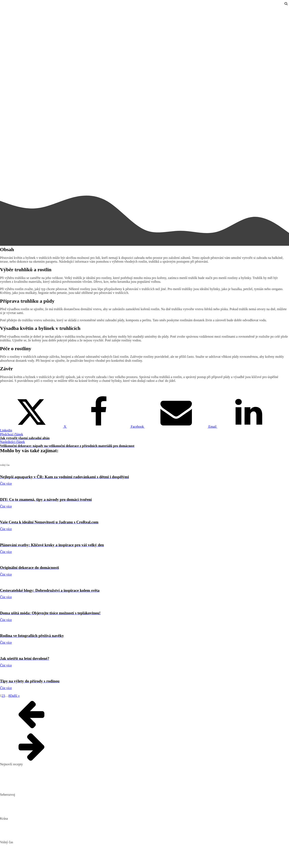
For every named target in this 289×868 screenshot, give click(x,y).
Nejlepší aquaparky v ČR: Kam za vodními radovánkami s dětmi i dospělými (52, 846)
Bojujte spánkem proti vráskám (21, 836)
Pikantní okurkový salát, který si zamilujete (29, 768)
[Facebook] (106, 427)
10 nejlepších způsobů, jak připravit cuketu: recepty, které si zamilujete (48, 781)
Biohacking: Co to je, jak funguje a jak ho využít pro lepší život (43, 799)
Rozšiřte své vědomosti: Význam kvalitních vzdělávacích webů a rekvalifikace (53, 812)
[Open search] (286, 4)
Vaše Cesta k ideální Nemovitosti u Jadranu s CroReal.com (40, 859)
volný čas (6, 9)
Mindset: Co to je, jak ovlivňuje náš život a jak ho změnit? (39, 805)
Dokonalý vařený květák (16, 788)
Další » (15, 696)
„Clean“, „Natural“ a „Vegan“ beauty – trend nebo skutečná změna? (46, 822)
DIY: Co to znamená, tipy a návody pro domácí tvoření (37, 853)
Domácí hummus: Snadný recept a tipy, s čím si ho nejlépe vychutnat (46, 775)
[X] (34, 427)
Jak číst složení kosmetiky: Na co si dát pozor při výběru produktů (44, 829)
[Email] (181, 427)
